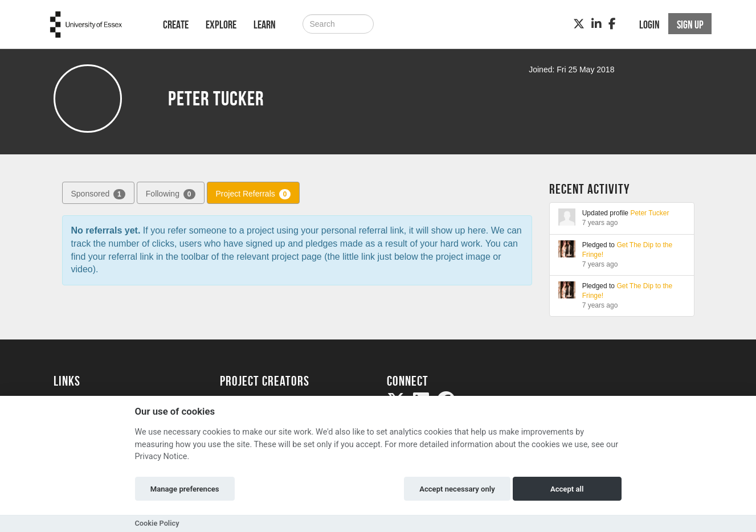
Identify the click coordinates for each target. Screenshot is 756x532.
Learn (265, 24)
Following (171, 194)
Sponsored (98, 194)
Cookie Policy (157, 523)
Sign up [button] (690, 24)
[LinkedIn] (596, 24)
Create (176, 24)
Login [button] (649, 24)
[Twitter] (579, 24)
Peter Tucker (649, 213)
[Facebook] (612, 24)
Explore (221, 24)
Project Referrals (254, 194)
